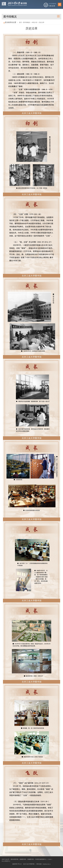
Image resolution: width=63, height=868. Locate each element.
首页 (20, 22)
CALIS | (50, 859)
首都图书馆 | (31, 859)
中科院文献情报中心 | (42, 859)
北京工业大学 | (6, 859)
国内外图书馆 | (15, 859)
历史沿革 (42, 22)
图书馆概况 (27, 22)
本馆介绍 (34, 22)
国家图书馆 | (24, 859)
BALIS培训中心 (6, 861)
